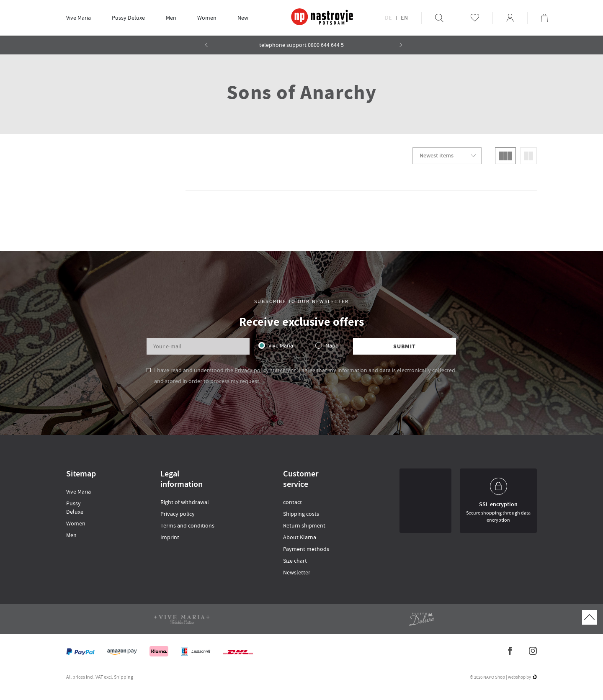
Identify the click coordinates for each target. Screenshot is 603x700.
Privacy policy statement (265, 370)
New (243, 18)
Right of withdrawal (185, 502)
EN (404, 18)
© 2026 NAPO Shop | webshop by (503, 677)
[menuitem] (79, 18)
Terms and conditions (187, 525)
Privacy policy (178, 514)
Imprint (170, 537)
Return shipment (304, 525)
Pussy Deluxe (128, 18)
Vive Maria (79, 18)
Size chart (295, 561)
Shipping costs (301, 514)
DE (388, 18)
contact (292, 502)
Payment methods (306, 549)
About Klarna (300, 537)
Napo (332, 345)
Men (171, 18)
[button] (401, 45)
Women (207, 18)
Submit (405, 346)
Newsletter (297, 572)
